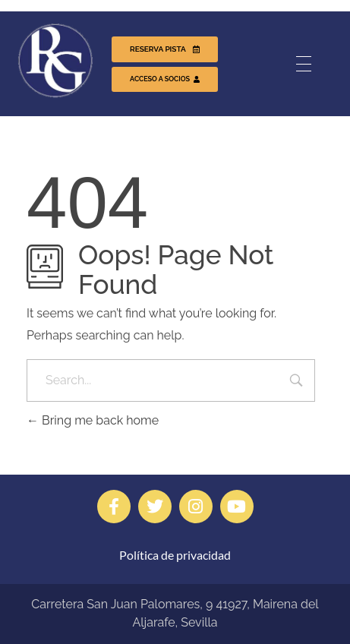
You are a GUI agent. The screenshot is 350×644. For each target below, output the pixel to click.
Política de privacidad (175, 555)
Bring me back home (93, 420)
